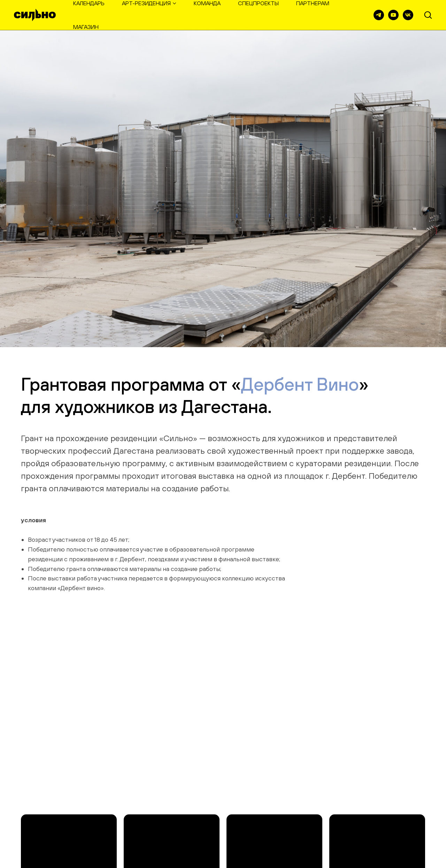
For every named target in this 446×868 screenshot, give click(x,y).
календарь (89, 3)
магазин (86, 27)
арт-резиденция (146, 3)
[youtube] (393, 15)
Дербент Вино (300, 384)
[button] (428, 15)
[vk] (408, 15)
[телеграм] (379, 15)
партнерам (313, 3)
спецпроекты (258, 3)
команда (207, 3)
